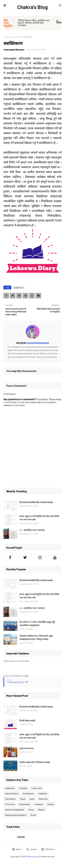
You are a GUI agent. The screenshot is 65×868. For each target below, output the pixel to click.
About (17, 849)
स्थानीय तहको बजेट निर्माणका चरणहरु (35, 762)
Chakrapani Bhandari (14, 50)
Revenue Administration (16, 815)
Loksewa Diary (16, 682)
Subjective (16, 37)
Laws (32, 799)
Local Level (36, 788)
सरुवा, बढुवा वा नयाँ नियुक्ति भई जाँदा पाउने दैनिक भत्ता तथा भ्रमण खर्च (39, 518)
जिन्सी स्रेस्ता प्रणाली (27, 721)
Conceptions (28, 793)
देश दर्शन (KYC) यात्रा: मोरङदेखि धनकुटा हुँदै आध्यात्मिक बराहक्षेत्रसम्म (37, 624)
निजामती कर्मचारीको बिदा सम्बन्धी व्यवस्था (36, 502)
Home (6, 37)
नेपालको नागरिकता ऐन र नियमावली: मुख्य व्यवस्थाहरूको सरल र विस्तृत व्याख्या (36, 638)
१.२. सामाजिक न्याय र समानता (32, 530)
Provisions (10, 804)
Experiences (25, 804)
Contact (32, 849)
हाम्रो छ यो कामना (26, 748)
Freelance (43, 793)
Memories (43, 799)
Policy (31, 810)
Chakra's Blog (32, 7)
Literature (39, 804)
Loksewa (23, 788)
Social (33, 815)
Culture (50, 804)
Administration (12, 793)
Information (10, 799)
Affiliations (48, 849)
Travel (22, 799)
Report (41, 810)
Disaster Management (15, 810)
